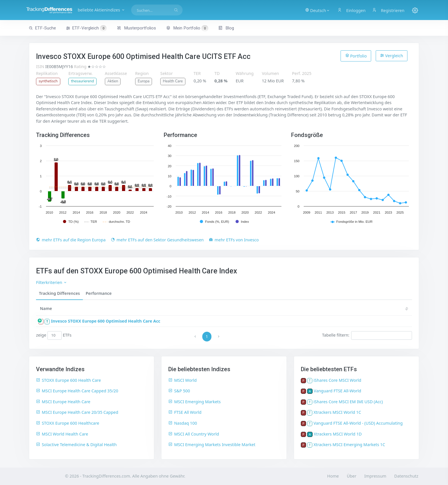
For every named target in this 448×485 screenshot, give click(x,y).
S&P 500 (179, 391)
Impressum (375, 476)
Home (333, 476)
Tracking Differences (59, 293)
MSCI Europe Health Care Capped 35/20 (77, 391)
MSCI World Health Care (62, 434)
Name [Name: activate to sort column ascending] (46, 308)
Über (352, 476)
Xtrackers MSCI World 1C (337, 412)
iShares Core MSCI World (337, 380)
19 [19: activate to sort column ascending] (349, 308)
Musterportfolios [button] (136, 28)
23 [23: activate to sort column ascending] (281, 308)
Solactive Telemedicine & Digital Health (76, 445)
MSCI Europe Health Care (63, 402)
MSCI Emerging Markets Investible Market (212, 445)
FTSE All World (185, 412)
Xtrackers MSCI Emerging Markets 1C (349, 445)
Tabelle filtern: (367, 335)
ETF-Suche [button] (42, 28)
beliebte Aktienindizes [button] (118, 10)
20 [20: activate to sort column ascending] (332, 308)
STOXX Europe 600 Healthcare (68, 423)
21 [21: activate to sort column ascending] (315, 308)
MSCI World (182, 380)
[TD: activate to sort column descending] (231, 309)
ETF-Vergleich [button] (86, 28)
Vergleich (391, 56)
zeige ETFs (54, 335)
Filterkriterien (52, 282)
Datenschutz (406, 476)
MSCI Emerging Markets (194, 402)
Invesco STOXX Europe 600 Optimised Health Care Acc (106, 321)
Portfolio (356, 56)
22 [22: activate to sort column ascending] (298, 308)
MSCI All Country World (194, 434)
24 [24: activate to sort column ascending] (264, 308)
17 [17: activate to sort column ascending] (384, 308)
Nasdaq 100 (183, 423)
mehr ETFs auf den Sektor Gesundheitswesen (157, 240)
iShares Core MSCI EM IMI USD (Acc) (348, 402)
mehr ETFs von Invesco (234, 240)
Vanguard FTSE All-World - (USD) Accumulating (358, 423)
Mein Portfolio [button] (187, 28)
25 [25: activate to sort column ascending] (247, 308)
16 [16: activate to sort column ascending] (401, 308)
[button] (314, 10)
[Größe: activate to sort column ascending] (210, 309)
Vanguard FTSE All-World (337, 391)
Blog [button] (226, 28)
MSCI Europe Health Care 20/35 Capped (77, 412)
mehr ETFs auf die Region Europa (71, 240)
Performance (99, 293)
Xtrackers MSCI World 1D (338, 434)
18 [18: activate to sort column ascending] (367, 308)
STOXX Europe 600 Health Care (68, 380)
